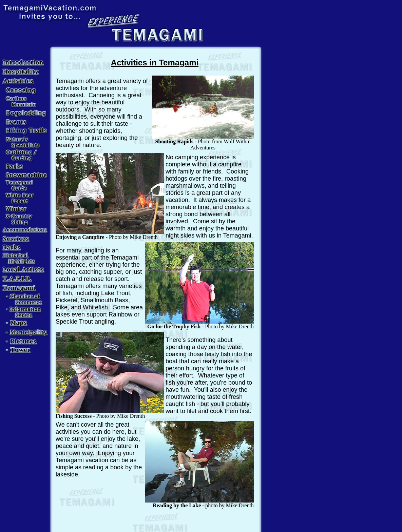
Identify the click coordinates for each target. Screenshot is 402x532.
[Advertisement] (155, 520)
